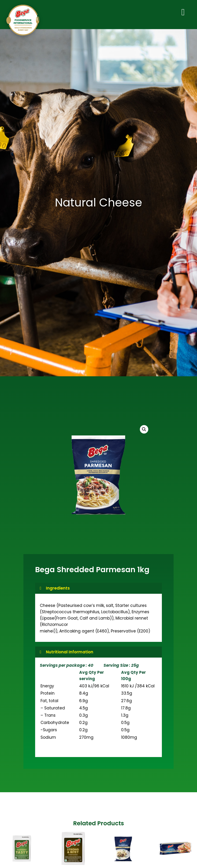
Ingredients (58, 589)
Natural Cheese (98, 204)
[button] (144, 430)
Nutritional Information (70, 653)
